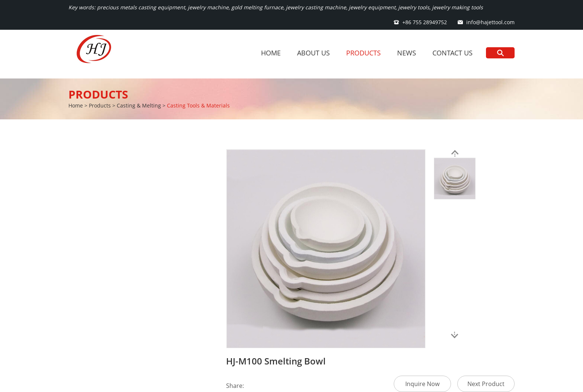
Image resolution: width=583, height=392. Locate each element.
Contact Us (452, 53)
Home (271, 53)
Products (363, 53)
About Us (313, 53)
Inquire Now (422, 384)
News (407, 53)
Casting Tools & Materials (198, 105)
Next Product (486, 384)
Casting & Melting (139, 105)
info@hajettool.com (490, 22)
